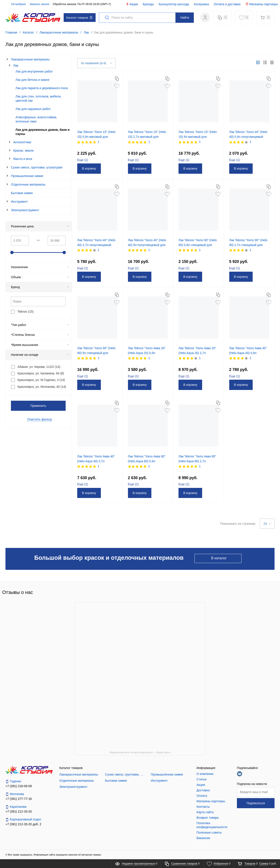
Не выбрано (16, 4)
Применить (38, 406)
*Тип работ (40, 325)
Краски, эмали (24, 151)
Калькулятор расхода (174, 4)
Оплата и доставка (227, 4)
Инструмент (19, 202)
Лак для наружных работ (33, 109)
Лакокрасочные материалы (30, 59)
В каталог (219, 558)
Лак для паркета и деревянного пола (42, 88)
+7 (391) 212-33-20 (19, 811)
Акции (132, 4)
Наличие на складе (40, 355)
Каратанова (16, 807)
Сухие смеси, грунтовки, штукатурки (37, 167)
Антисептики (22, 142)
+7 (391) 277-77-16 (19, 799)
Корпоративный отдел (23, 819)
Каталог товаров (79, 18)
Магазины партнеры (262, 4)
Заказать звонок (39, 4)
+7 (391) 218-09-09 (19, 786)
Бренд (40, 287)
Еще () (83, 160)
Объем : (40, 277)
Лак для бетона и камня (32, 80)
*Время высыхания (40, 345)
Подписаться (256, 803)
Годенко (13, 781)
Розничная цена (40, 226)
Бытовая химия (22, 193)
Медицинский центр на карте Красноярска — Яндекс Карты (140, 752)
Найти (185, 18)
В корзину (89, 168)
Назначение (40, 267)
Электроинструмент (25, 210)
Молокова (15, 794)
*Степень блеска (40, 335)
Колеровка (201, 4)
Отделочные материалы (28, 184)
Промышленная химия (27, 176)
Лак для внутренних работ (34, 71)
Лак (16, 66)
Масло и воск (23, 159)
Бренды (148, 4)
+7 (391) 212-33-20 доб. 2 (23, 824)
